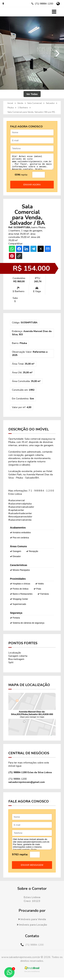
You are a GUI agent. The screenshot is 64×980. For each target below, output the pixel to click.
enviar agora (32, 187)
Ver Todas (32, 94)
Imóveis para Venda (32, 922)
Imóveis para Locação (32, 927)
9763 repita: (20, 857)
